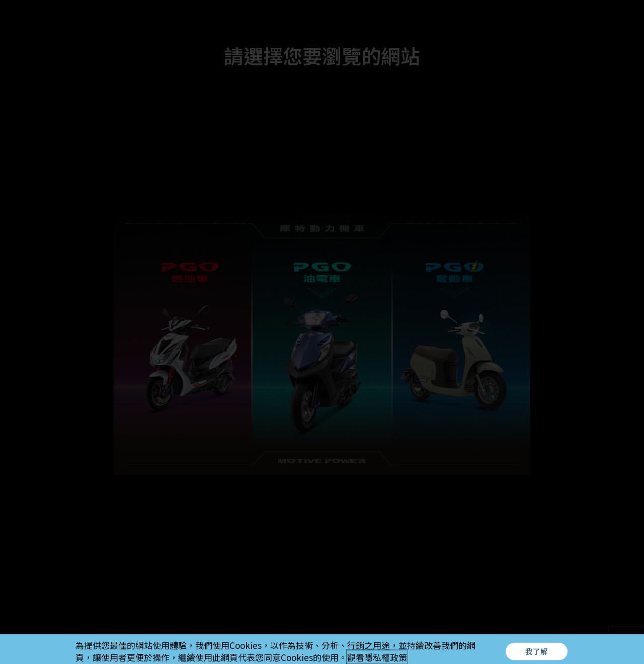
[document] (322, 332)
